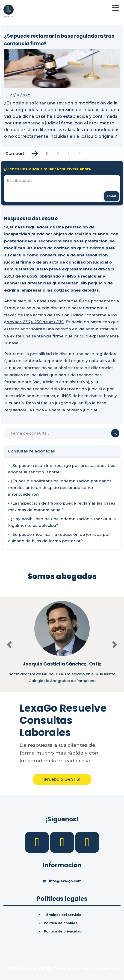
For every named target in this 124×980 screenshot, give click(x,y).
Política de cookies (61, 923)
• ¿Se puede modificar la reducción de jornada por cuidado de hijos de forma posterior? (59, 538)
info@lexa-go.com (65, 881)
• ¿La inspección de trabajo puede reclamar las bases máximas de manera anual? (62, 507)
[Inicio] (9, 11)
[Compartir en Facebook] (47, 154)
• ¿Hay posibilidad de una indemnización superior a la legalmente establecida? (62, 522)
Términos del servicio (63, 915)
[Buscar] (62, 433)
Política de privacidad (63, 931)
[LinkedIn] (63, 842)
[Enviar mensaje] (112, 196)
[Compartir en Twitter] (58, 154)
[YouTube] (87, 842)
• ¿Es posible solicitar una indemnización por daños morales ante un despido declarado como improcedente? (60, 488)
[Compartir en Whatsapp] (80, 154)
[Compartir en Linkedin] (69, 154)
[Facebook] (37, 842)
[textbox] (62, 188)
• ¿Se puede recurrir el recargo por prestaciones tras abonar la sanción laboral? (62, 469)
